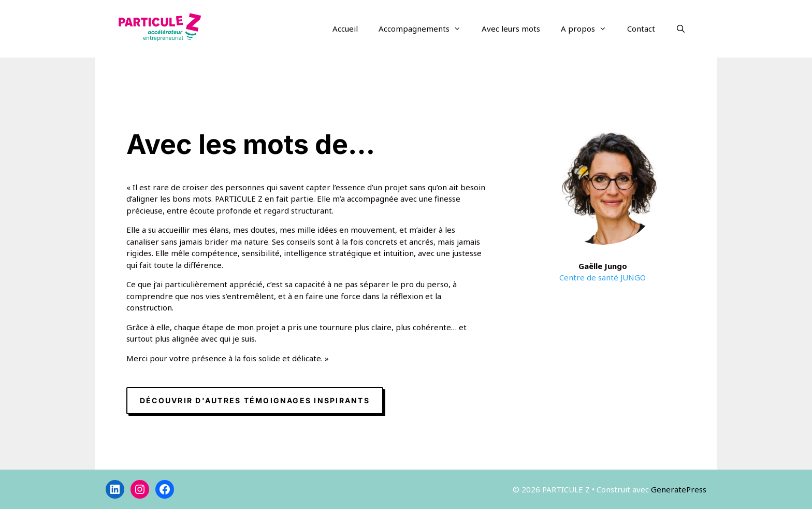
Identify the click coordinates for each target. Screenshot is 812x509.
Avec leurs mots (511, 29)
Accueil (345, 29)
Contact (641, 29)
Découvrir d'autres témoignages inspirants (255, 400)
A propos (589, 29)
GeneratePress (679, 489)
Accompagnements (425, 29)
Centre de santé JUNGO (603, 277)
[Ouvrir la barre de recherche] (681, 29)
